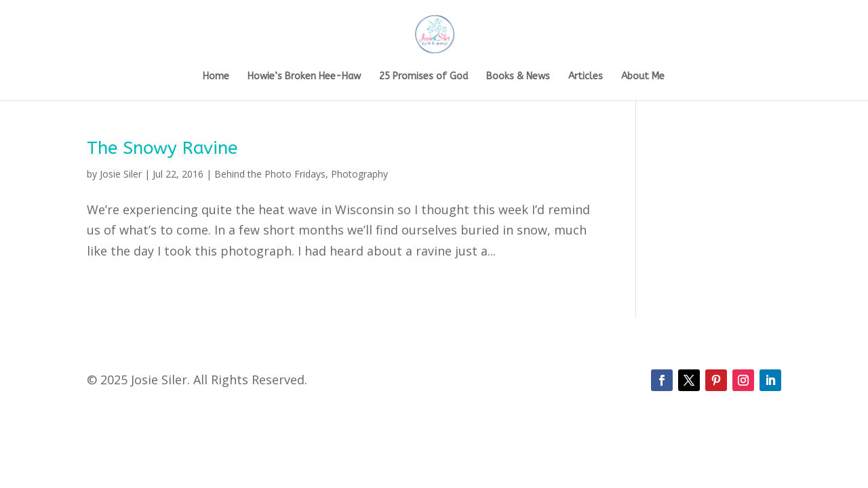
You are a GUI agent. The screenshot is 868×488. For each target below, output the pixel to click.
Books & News (518, 77)
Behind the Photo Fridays (270, 174)
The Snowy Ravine (162, 148)
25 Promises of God (423, 77)
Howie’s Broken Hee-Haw (304, 77)
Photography (359, 174)
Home (216, 77)
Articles (586, 77)
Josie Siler (121, 174)
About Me (643, 77)
